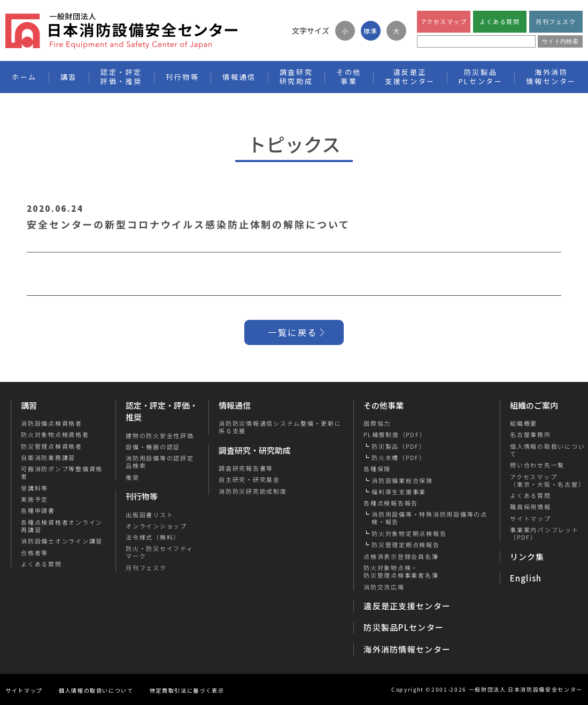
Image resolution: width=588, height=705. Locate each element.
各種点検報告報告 (391, 503)
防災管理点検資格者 (52, 446)
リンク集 (527, 557)
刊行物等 (142, 496)
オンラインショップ (156, 526)
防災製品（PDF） (399, 446)
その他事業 (384, 405)
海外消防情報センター (551, 76)
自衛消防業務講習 (48, 457)
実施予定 (34, 499)
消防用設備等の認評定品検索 (160, 462)
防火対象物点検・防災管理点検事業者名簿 (401, 572)
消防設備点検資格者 (52, 423)
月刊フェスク (556, 21)
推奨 (133, 477)
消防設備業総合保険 (402, 480)
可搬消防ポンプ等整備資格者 (62, 473)
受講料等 (34, 488)
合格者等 (34, 553)
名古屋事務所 (530, 434)
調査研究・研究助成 (255, 450)
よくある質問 (500, 21)
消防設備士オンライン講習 (62, 541)
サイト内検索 (560, 41)
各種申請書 (38, 510)
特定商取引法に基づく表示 (187, 690)
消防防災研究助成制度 (253, 491)
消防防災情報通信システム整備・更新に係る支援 (280, 427)
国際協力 (377, 423)
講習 (29, 405)
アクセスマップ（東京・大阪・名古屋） (547, 481)
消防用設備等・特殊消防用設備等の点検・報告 (430, 518)
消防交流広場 (384, 587)
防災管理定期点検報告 (406, 545)
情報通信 (235, 405)
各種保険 (377, 469)
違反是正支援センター (407, 606)
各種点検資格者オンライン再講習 (62, 526)
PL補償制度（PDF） (395, 434)
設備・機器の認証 (153, 447)
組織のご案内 (534, 405)
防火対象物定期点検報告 (409, 533)
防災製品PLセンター (404, 627)
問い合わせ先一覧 (537, 465)
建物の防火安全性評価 (160, 435)
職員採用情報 (530, 507)
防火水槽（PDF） (399, 457)
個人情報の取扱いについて (96, 690)
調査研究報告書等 (246, 468)
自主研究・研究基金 (249, 479)
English (526, 578)
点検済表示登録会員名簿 (401, 556)
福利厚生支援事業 (399, 492)
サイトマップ (530, 518)
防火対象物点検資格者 (55, 434)
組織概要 (523, 423)
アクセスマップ (444, 21)
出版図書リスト (149, 515)
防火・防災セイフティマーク (160, 552)
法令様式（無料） (153, 537)
